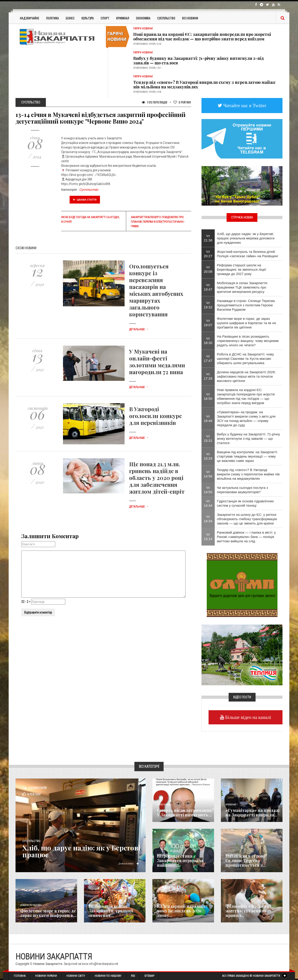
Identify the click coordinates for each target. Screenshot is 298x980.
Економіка (143, 18)
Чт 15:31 (208, 438)
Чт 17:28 (208, 376)
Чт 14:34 (208, 519)
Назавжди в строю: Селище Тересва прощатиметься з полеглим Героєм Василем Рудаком (246, 305)
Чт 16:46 (208, 418)
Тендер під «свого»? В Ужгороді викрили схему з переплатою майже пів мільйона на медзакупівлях (204, 85)
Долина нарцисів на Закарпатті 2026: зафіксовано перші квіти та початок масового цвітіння (246, 376)
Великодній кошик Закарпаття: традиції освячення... (111, 911)
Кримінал (123, 18)
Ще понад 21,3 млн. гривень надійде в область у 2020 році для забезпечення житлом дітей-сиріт (157, 478)
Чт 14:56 (208, 474)
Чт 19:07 (208, 323)
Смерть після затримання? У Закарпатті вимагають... (186, 813)
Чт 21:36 (208, 238)
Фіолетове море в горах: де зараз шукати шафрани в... (48, 913)
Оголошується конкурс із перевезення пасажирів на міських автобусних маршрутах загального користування (156, 290)
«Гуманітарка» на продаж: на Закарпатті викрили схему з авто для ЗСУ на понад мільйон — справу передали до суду (246, 418)
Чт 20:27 (208, 254)
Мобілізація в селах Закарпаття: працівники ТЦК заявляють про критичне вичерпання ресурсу (243, 287)
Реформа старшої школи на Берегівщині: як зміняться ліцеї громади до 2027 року (242, 269)
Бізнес (70, 18)
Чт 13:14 (208, 537)
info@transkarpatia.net (104, 964)
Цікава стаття (85, 200)
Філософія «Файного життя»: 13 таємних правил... (247, 911)
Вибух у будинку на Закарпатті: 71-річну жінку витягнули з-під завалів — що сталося (199, 61)
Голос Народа (164, 805)
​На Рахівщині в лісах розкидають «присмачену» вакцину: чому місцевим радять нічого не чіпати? (248, 341)
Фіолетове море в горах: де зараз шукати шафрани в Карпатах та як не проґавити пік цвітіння (247, 323)
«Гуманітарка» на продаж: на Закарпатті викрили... (253, 813)
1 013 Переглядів (154, 102)
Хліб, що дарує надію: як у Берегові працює (81, 851)
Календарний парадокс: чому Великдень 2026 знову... (182, 911)
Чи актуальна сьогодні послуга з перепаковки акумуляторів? (243, 490)
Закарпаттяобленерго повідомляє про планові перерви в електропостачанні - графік (158, 222)
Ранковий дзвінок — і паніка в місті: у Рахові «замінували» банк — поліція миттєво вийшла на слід (246, 537)
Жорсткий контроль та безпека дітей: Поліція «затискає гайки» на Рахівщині (247, 254)
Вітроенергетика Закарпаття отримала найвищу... (180, 861)
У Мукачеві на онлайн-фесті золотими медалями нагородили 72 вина (157, 362)
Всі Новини (190, 18)
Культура (88, 18)
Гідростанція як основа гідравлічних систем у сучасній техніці (246, 503)
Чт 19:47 (208, 287)
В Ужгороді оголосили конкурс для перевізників (156, 416)
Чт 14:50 (208, 490)
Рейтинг (182, 102)
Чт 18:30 (208, 341)
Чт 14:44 (208, 503)
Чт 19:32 (208, 305)
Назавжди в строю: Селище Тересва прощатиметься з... (246, 861)
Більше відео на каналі (248, 717)
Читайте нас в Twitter (244, 105)
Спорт (105, 18)
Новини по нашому (31, 905)
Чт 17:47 (208, 358)
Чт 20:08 (208, 269)
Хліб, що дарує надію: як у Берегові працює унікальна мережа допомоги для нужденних (246, 238)
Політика (52, 18)
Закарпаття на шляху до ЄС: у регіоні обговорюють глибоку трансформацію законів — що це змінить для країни (247, 519)
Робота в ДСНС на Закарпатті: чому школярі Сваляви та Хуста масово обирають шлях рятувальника (246, 359)
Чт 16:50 (208, 396)
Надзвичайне (30, 18)
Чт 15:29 (208, 456)
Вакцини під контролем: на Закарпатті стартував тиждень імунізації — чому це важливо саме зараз (247, 456)
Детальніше (139, 329)
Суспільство (166, 18)
